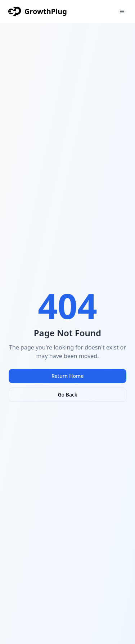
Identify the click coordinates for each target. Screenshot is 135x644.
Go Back (67, 395)
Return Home (68, 376)
